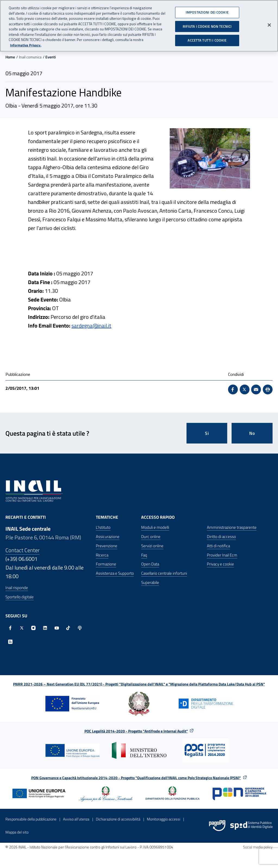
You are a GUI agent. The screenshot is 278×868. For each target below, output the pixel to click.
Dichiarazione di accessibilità (118, 819)
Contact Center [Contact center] (23, 550)
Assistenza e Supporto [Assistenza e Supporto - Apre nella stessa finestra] (115, 573)
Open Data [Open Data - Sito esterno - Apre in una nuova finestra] (150, 564)
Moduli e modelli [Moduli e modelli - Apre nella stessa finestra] (155, 527)
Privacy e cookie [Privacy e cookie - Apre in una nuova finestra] (220, 564)
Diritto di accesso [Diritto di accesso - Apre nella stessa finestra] (221, 537)
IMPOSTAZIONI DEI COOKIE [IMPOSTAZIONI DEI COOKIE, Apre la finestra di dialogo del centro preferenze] (207, 10)
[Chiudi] (269, 23)
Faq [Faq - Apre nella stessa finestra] (144, 555)
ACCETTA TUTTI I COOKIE (207, 38)
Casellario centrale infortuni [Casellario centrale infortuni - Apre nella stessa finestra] (164, 573)
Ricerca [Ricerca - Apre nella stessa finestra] (102, 555)
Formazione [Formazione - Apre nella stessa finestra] (106, 564)
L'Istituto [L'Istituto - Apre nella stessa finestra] (103, 527)
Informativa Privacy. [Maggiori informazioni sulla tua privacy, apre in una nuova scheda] (26, 43)
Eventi (50, 57)
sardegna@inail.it (91, 325)
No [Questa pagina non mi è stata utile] (252, 433)
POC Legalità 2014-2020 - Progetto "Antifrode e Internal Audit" (136, 731)
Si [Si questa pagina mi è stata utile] (207, 433)
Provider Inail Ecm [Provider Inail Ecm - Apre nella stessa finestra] (222, 555)
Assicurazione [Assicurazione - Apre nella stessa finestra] (108, 537)
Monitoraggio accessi (164, 819)
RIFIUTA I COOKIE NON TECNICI (207, 24)
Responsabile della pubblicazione (31, 819)
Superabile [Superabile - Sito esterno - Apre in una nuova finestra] (150, 582)
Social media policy (258, 847)
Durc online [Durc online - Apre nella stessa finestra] (151, 537)
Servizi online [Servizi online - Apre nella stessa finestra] (152, 546)
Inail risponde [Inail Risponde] (17, 588)
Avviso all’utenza (76, 819)
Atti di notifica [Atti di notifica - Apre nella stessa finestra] (218, 546)
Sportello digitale (20, 597)
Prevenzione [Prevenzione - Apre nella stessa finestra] (107, 546)
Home (10, 57)
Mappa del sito (17, 832)
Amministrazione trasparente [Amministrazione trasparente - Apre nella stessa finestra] (232, 527)
